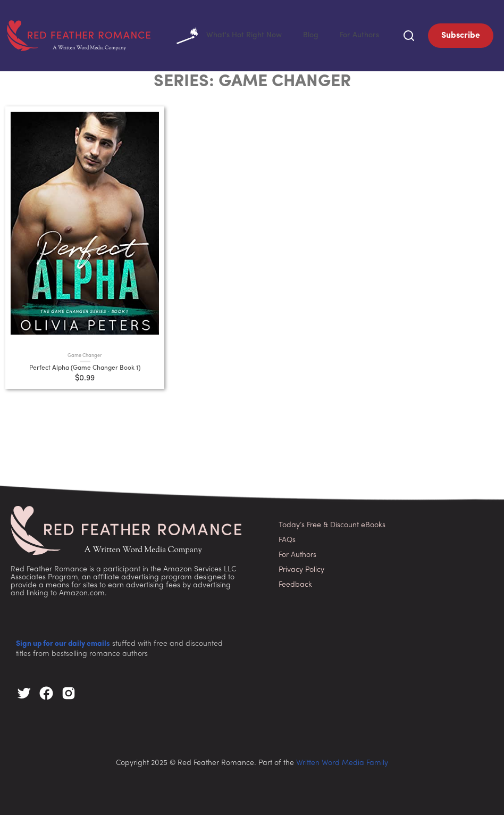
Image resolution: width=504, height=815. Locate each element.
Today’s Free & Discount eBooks (332, 523)
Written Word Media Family (342, 761)
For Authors (368, 34)
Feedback (295, 583)
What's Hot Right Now (270, 35)
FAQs (287, 538)
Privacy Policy (301, 568)
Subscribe (461, 35)
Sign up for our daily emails (63, 642)
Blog (334, 34)
